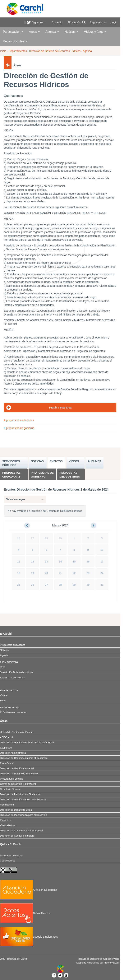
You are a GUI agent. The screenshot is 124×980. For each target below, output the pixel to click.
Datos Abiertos (25, 913)
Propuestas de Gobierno (42, 475)
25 (19, 585)
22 (74, 573)
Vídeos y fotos (95, 32)
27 (33, 538)
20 (46, 573)
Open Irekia (96, 959)
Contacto (57, 22)
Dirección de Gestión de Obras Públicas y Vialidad (27, 743)
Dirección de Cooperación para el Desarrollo (24, 758)
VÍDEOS (74, 461)
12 (33, 562)
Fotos (3, 701)
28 (46, 538)
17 (102, 562)
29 (60, 538)
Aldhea (107, 963)
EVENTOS (56, 461)
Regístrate (96, 22)
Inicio (3, 51)
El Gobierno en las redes (13, 712)
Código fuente (7, 861)
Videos (4, 695)
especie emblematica (29, 937)
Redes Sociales (15, 41)
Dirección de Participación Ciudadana (20, 794)
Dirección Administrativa (13, 753)
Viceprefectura (8, 825)
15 (74, 562)
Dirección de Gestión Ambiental (17, 768)
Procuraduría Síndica (11, 779)
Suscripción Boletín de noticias (16, 672)
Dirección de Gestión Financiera (17, 836)
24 (102, 573)
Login (114, 22)
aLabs (116, 963)
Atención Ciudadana (29, 890)
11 (19, 562)
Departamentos (18, 51)
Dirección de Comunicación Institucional (21, 831)
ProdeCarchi (7, 763)
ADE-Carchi (6, 737)
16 (88, 562)
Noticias (71, 32)
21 (60, 573)
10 (102, 550)
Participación (13, 32)
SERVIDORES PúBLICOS (11, 463)
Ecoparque (6, 748)
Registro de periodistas (12, 678)
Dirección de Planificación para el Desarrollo (24, 815)
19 (33, 573)
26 (19, 538)
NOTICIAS (37, 461)
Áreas (34, 32)
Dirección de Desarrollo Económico (19, 774)
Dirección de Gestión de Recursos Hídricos (55, 51)
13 (46, 562)
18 (19, 573)
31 (102, 585)
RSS (2, 667)
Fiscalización (7, 805)
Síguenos (39, 22)
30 (88, 585)
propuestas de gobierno (19, 428)
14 (60, 562)
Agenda (52, 32)
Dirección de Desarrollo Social (16, 810)
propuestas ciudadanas (19, 420)
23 (88, 573)
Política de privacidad (11, 856)
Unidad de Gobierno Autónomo (17, 732)
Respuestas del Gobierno (70, 475)
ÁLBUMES (94, 461)
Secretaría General (10, 789)
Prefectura (6, 820)
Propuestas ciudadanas (11, 475)
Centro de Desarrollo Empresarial (18, 784)
